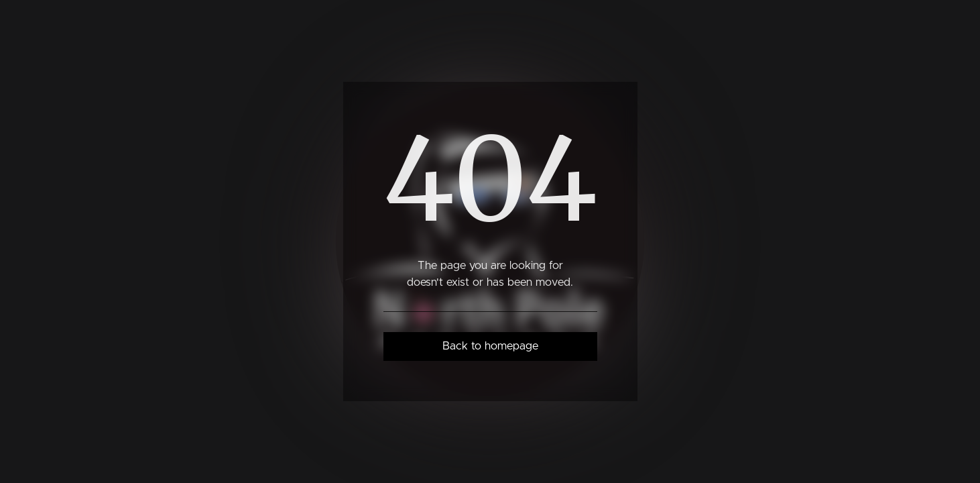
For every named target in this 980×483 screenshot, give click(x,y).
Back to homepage (490, 346)
